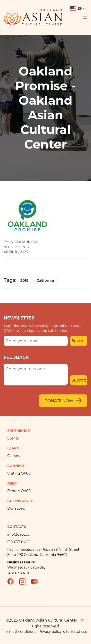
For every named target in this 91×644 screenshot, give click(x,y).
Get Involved (20, 501)
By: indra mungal (21, 242)
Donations (16, 508)
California (45, 280)
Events (13, 438)
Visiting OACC (19, 473)
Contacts (17, 527)
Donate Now (59, 401)
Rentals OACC (19, 491)
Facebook (13, 581)
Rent (12, 483)
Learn (13, 448)
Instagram (25, 581)
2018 (25, 280)
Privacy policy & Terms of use (63, 632)
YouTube (37, 581)
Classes (13, 456)
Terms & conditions (20, 632)
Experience (19, 431)
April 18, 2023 (16, 252)
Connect (16, 466)
